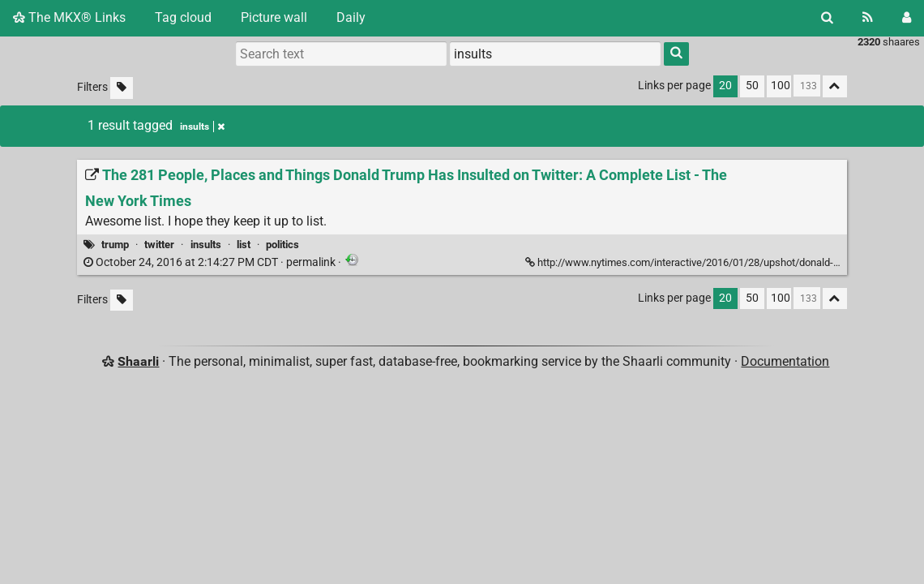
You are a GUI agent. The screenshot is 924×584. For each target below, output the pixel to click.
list (244, 245)
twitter (159, 245)
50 (752, 86)
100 (781, 86)
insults (206, 245)
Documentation (785, 361)
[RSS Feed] (868, 18)
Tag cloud (183, 17)
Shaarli (138, 361)
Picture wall (274, 17)
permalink (211, 262)
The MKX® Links (69, 17)
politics (282, 245)
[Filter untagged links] (122, 88)
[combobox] (555, 54)
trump (115, 245)
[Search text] (341, 54)
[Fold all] (835, 86)
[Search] (827, 18)
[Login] (907, 18)
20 (725, 86)
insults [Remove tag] (202, 127)
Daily (351, 17)
